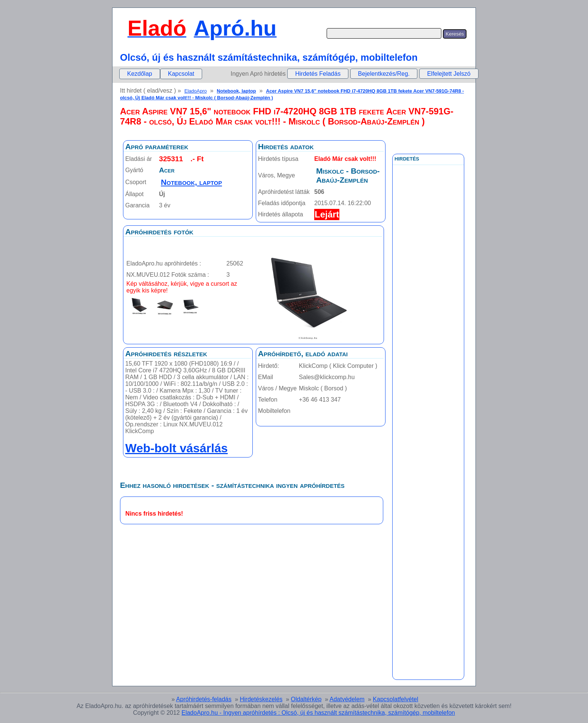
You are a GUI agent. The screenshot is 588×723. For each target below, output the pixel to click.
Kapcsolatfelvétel (395, 699)
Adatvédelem (347, 699)
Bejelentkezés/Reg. (384, 74)
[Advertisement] (428, 333)
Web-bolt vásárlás (176, 448)
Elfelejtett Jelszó (449, 74)
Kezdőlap (140, 74)
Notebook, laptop (236, 91)
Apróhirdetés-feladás (204, 699)
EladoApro (196, 91)
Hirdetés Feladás (318, 74)
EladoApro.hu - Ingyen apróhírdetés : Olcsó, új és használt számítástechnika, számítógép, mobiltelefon (318, 713)
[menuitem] (140, 74)
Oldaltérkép (306, 699)
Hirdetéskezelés (261, 699)
